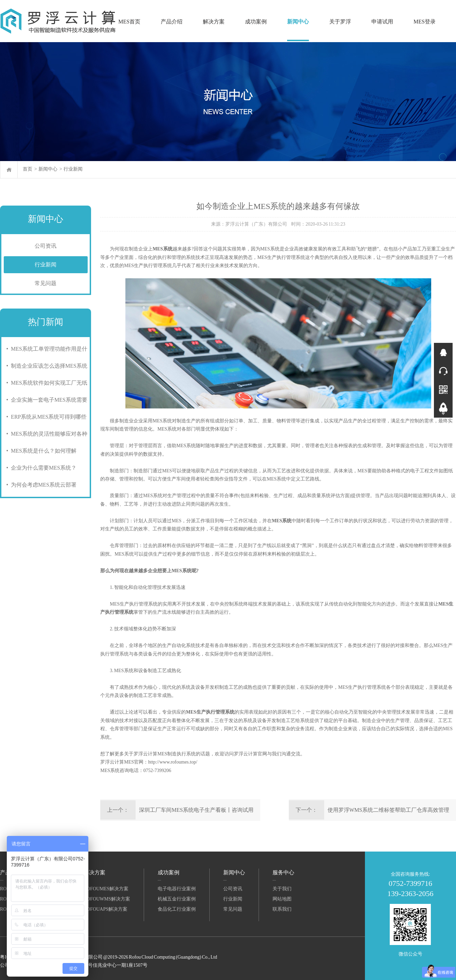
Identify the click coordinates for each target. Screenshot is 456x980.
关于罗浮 (340, 22)
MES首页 (129, 22)
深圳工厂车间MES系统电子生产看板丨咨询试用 (196, 810)
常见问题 (46, 283)
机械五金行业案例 (177, 899)
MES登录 (425, 22)
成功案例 (256, 22)
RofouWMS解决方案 (107, 899)
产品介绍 (172, 22)
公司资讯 (46, 246)
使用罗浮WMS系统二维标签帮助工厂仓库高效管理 (388, 810)
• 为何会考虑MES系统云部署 (40, 485)
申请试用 (382, 22)
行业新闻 (73, 169)
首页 (28, 169)
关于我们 (282, 889)
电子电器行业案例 (177, 889)
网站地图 (282, 899)
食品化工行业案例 (177, 909)
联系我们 (282, 909)
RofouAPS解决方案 (106, 909)
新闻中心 (298, 22)
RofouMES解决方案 (106, 889)
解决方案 (214, 22)
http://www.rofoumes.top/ (173, 762)
